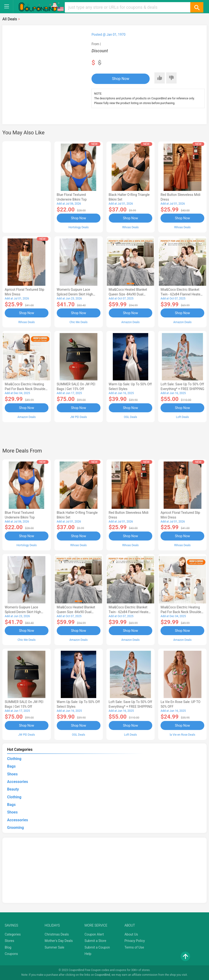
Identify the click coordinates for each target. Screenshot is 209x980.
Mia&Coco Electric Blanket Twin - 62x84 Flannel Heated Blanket (181, 294)
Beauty (13, 789)
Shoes (12, 774)
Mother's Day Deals (59, 941)
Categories (13, 934)
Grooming (15, 828)
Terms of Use (134, 947)
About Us (131, 934)
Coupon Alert (94, 934)
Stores (9, 941)
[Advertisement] (27, 186)
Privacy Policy (135, 941)
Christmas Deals (57, 934)
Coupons (11, 954)
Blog (8, 947)
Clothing (14, 759)
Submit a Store (96, 941)
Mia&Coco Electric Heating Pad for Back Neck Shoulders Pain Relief (26, 389)
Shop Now (121, 79)
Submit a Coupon (97, 947)
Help (88, 954)
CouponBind (102, 975)
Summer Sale (54, 947)
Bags (11, 766)
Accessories (17, 782)
